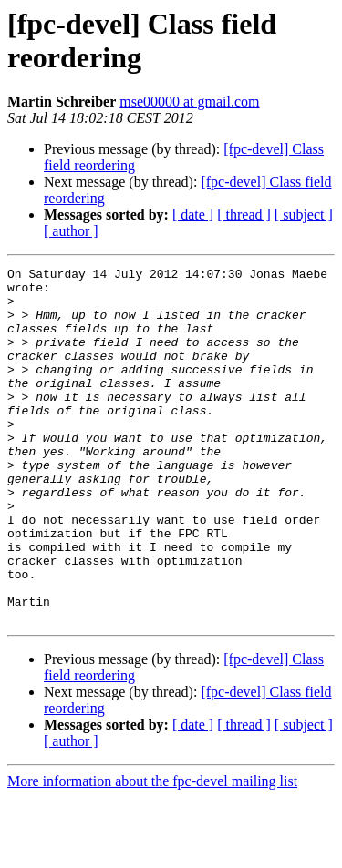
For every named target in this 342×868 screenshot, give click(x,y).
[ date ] (193, 214)
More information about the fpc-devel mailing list (152, 852)
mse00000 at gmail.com (189, 102)
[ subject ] (304, 214)
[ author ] (71, 231)
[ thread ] (244, 214)
